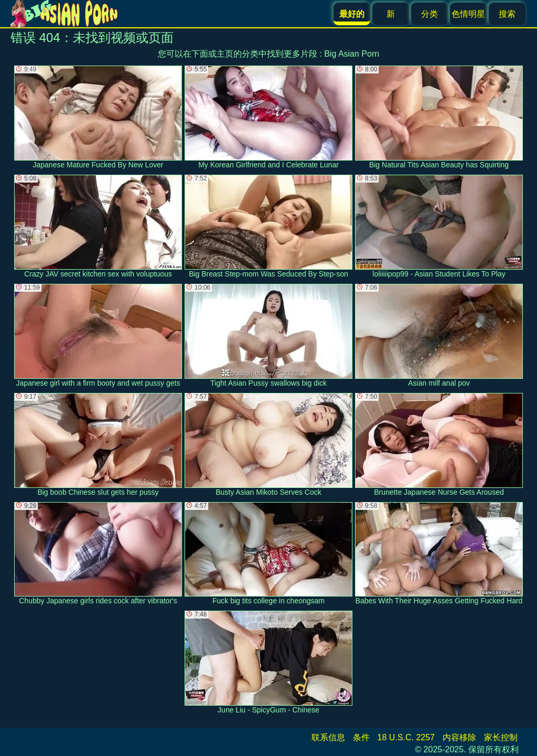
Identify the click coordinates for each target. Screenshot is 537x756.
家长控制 (501, 737)
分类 (429, 14)
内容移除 (459, 737)
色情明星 (468, 14)
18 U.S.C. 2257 (406, 737)
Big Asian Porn (352, 54)
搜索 (507, 14)
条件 (361, 737)
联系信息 (328, 737)
